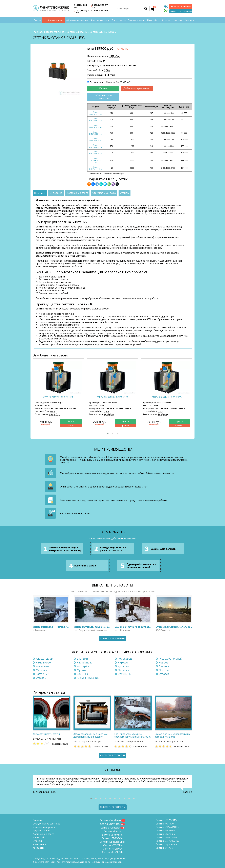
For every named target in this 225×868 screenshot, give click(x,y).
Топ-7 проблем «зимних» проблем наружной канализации (133, 735)
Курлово (123, 666)
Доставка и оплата (136, 20)
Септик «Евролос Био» (112, 842)
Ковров (164, 662)
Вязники (82, 659)
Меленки (42, 670)
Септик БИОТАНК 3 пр (96, 120)
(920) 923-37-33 (100, 6)
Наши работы (154, 20)
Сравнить (71, 425)
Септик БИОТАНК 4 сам (95, 126)
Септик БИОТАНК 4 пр (96, 133)
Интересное (177, 20)
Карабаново (85, 662)
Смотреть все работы (112, 639)
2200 (110, 65)
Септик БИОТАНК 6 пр (96, 146)
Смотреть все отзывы (113, 807)
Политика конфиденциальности (107, 862)
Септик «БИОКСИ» (113, 852)
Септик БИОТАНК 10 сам (95, 160)
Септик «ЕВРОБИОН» (168, 820)
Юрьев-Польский (88, 678)
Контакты (190, 20)
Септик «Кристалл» (166, 844)
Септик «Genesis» (110, 828)
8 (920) (117, 858)
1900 (132, 65)
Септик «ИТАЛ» (165, 848)
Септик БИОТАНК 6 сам (95, 139)
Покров (164, 670)
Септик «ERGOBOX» (113, 838)
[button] (108, 433)
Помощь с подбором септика (181, 11)
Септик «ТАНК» (112, 831)
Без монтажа (96, 82)
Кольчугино (43, 666)
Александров (44, 659)
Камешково (43, 662)
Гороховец (125, 659)
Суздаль (41, 678)
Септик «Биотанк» (77, 32)
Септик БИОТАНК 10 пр (95, 168)
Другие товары (119, 20)
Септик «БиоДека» (110, 820)
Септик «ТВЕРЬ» (112, 845)
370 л (107, 70)
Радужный (43, 674)
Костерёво (84, 666)
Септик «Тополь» (166, 834)
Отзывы (166, 20)
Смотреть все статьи (112, 755)
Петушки (124, 670)
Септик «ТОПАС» (112, 849)
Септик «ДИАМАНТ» (167, 827)
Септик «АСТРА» (165, 824)
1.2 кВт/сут (109, 75)
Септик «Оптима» (110, 824)
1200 (121, 65)
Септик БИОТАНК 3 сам (95, 113)
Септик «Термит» (166, 831)
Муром (81, 670)
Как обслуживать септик (47, 734)
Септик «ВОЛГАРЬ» (167, 837)
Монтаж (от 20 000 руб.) (119, 82)
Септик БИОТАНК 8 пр (96, 153)
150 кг (102, 61)
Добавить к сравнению (137, 88)
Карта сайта (84, 862)
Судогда (164, 674)
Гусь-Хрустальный (171, 659)
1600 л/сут (115, 56)
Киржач (123, 662)
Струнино (124, 674)
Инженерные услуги (100, 20)
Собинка (82, 674)
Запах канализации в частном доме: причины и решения (90, 735)
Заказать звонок (181, 6)
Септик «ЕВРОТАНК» (167, 841)
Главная (38, 20)
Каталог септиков (56, 20)
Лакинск (164, 666)
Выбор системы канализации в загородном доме (172, 735)
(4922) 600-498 (81, 6)
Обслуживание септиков (78, 20)
